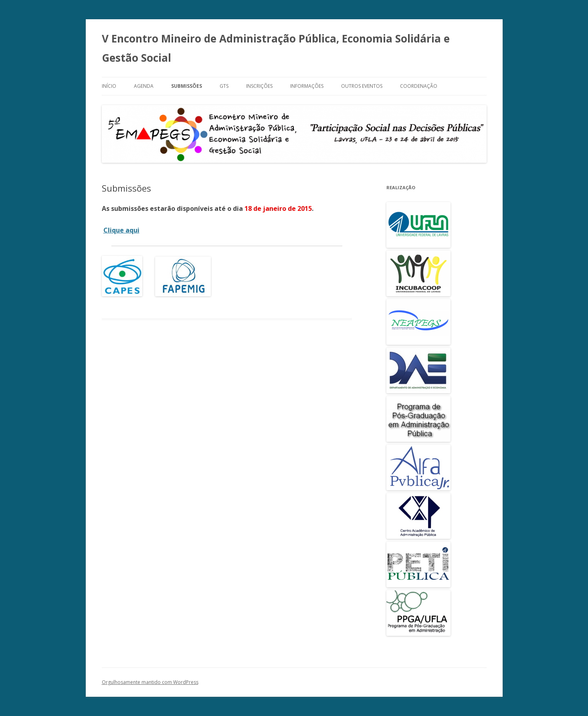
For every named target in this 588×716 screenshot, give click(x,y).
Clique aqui (121, 230)
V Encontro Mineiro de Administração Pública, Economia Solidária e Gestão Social (276, 48)
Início (109, 86)
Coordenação (419, 86)
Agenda (144, 86)
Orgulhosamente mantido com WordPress (150, 682)
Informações (307, 86)
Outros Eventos (362, 86)
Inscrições (259, 86)
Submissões (187, 86)
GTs (224, 86)
